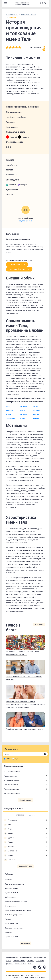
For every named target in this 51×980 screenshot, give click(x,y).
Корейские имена (12, 780)
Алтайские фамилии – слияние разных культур (24, 729)
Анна (8, 825)
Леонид (37, 410)
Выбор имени (10, 897)
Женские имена (11, 888)
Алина (9, 842)
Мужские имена (11, 893)
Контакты (16, 977)
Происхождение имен (14, 884)
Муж (16, 759)
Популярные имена (28, 15)
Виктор (36, 414)
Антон (36, 406)
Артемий (23, 414)
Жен (8, 759)
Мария (9, 829)
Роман (9, 414)
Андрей (9, 410)
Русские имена (10, 776)
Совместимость (17, 264)
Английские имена (12, 771)
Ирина (9, 847)
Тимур (22, 410)
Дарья (9, 838)
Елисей (36, 418)
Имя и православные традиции (18, 910)
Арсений (23, 406)
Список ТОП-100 (25, 866)
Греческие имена (11, 789)
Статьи (30, 964)
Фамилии (9, 880)
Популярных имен (26, 221)
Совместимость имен (14, 928)
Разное (8, 919)
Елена (9, 833)
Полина (10, 860)
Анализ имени (20, 964)
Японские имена (11, 785)
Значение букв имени (19, 269)
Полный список (25, 800)
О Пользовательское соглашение (33, 977)
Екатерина (11, 851)
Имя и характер (11, 923)
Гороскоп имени (12, 937)
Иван (8, 406)
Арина (9, 855)
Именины (31, 961)
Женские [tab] (20, 815)
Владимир (10, 418)
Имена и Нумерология (14, 915)
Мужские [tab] (31, 815)
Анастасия (10, 820)
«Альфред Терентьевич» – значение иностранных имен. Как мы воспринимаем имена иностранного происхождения (25, 704)
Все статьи (39, 624)
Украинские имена (12, 793)
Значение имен (12, 15)
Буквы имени (10, 906)
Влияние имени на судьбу (16, 901)
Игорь (22, 418)
